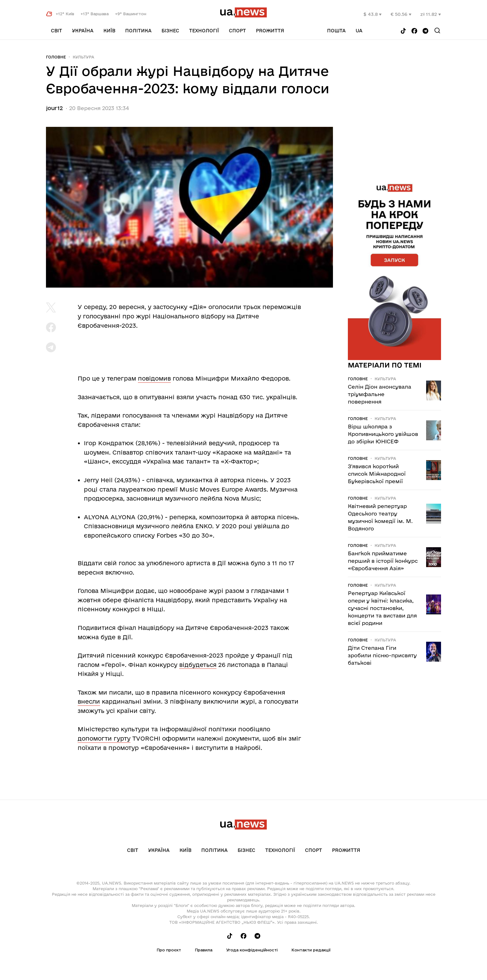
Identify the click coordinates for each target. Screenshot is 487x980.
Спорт (237, 31)
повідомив (154, 378)
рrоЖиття (270, 31)
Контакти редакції (311, 950)
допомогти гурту (104, 738)
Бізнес (170, 31)
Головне (56, 57)
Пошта (336, 31)
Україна (83, 31)
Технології (204, 31)
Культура (83, 57)
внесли (89, 701)
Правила (204, 950)
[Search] (437, 30)
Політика (138, 31)
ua (359, 31)
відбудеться (198, 665)
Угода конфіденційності (252, 950)
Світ (57, 31)
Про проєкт (169, 950)
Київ (109, 31)
